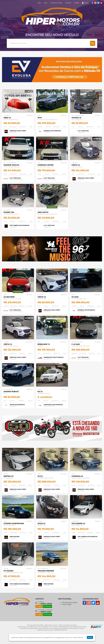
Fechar (90, 637)
